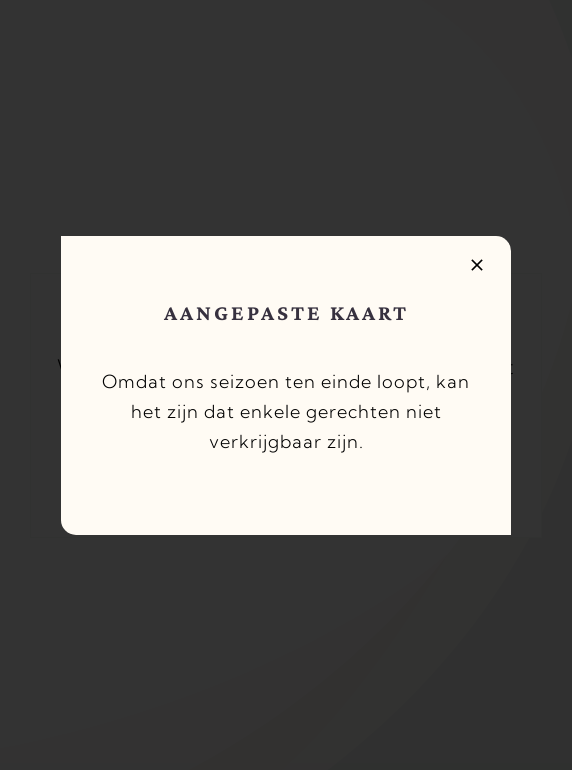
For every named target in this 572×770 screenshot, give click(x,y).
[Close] (477, 265)
